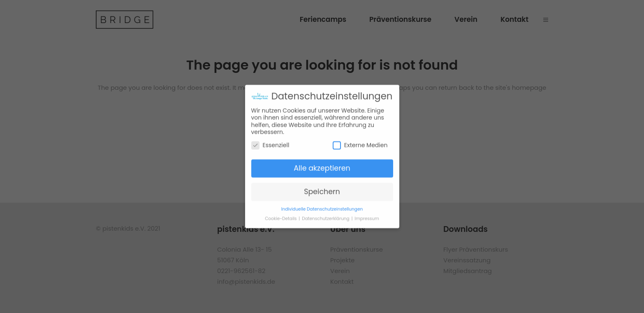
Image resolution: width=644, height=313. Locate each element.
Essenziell (270, 141)
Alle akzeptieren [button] (322, 164)
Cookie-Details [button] (281, 214)
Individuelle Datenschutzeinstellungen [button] (322, 205)
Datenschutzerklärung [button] (326, 214)
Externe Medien (360, 141)
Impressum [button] (367, 214)
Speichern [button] (322, 187)
